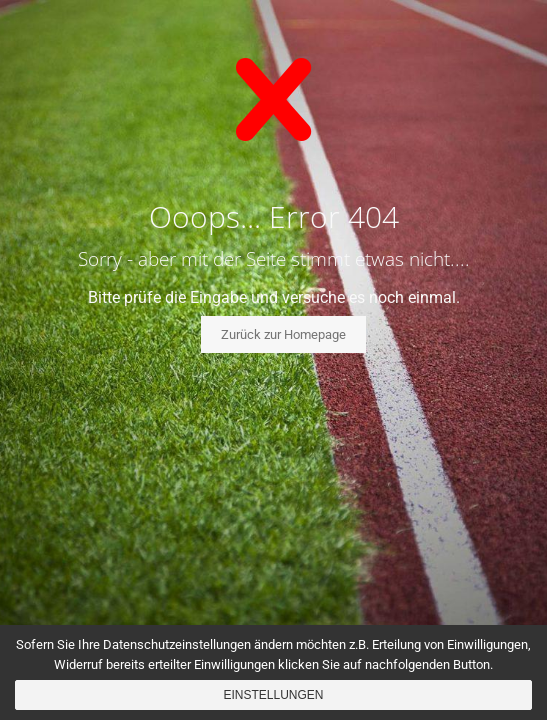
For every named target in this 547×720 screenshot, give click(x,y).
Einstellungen (273, 695)
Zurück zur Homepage (283, 334)
